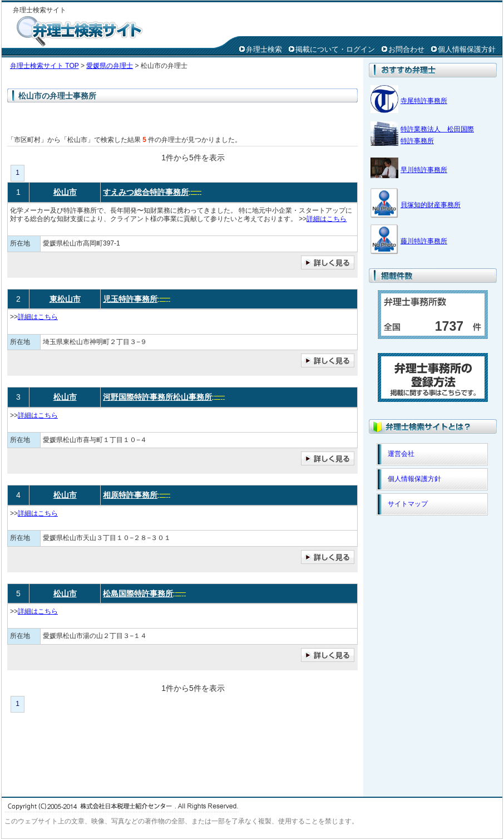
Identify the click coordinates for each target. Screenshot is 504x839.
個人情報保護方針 (467, 49)
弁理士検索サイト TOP (45, 66)
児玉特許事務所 (130, 299)
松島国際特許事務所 (138, 593)
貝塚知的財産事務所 (431, 205)
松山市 (65, 192)
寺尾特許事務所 (424, 101)
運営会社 (401, 454)
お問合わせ (406, 49)
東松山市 (65, 299)
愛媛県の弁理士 (110, 66)
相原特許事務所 (130, 495)
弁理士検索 (264, 49)
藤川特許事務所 (424, 241)
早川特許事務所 (424, 170)
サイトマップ (408, 504)
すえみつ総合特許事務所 (146, 192)
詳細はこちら (327, 219)
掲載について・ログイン (335, 49)
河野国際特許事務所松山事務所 (157, 397)
